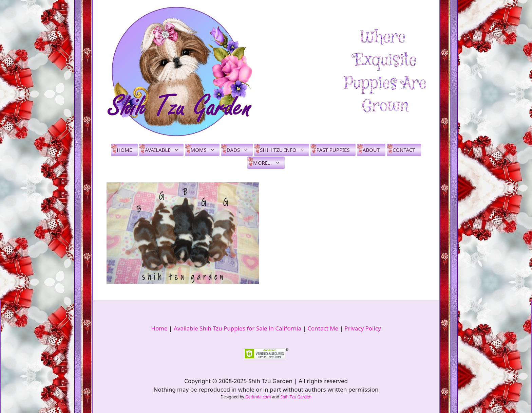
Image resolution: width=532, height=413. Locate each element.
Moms (205, 150)
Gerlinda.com (258, 397)
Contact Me (323, 328)
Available (164, 150)
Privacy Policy (363, 328)
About (371, 150)
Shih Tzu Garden (296, 397)
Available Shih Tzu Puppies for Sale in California (237, 328)
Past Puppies (333, 150)
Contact (404, 150)
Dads (240, 150)
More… (269, 163)
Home (124, 150)
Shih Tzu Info (284, 150)
